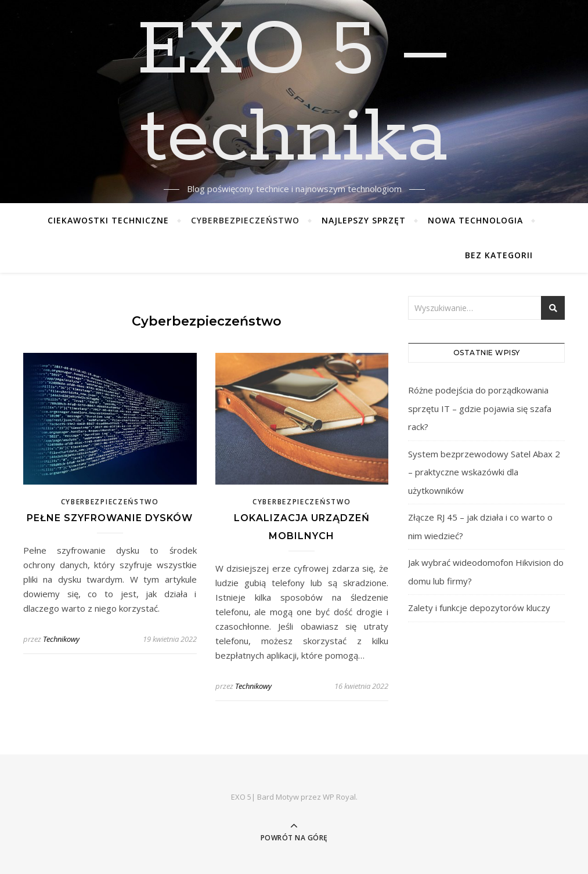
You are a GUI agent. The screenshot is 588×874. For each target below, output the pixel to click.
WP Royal (339, 797)
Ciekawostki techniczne (108, 220)
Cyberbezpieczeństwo (245, 220)
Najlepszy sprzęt (364, 220)
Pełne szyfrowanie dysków (110, 518)
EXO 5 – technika (294, 95)
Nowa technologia (475, 220)
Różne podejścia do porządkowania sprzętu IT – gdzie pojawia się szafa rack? (480, 408)
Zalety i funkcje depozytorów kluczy (479, 608)
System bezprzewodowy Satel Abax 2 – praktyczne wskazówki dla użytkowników (484, 472)
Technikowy (61, 639)
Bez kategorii (499, 255)
